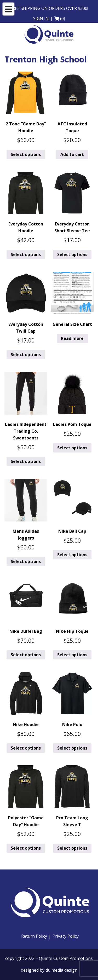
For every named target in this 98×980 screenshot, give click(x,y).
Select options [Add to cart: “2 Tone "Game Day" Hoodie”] (26, 154)
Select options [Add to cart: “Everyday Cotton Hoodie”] (26, 254)
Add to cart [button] (72, 154)
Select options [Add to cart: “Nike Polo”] (72, 748)
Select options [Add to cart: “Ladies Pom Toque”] (72, 448)
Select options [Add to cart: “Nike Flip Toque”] (72, 655)
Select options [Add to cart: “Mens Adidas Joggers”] (26, 561)
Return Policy (34, 936)
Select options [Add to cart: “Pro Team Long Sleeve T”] (72, 848)
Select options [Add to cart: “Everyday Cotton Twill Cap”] (26, 355)
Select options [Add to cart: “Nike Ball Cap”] (72, 555)
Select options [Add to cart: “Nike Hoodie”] (26, 748)
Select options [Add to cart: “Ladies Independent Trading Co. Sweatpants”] (26, 461)
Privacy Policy (66, 936)
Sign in (41, 19)
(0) (63, 19)
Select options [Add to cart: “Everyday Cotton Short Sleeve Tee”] (72, 254)
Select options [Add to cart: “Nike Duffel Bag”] (26, 655)
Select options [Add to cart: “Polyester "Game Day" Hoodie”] (26, 848)
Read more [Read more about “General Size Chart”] (72, 338)
